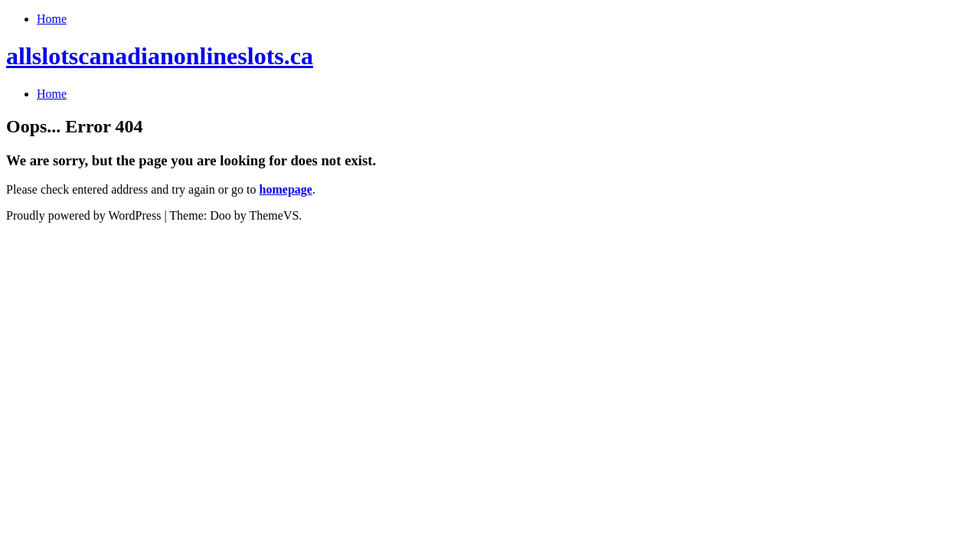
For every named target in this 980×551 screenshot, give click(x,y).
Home (52, 19)
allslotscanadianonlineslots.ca (160, 56)
